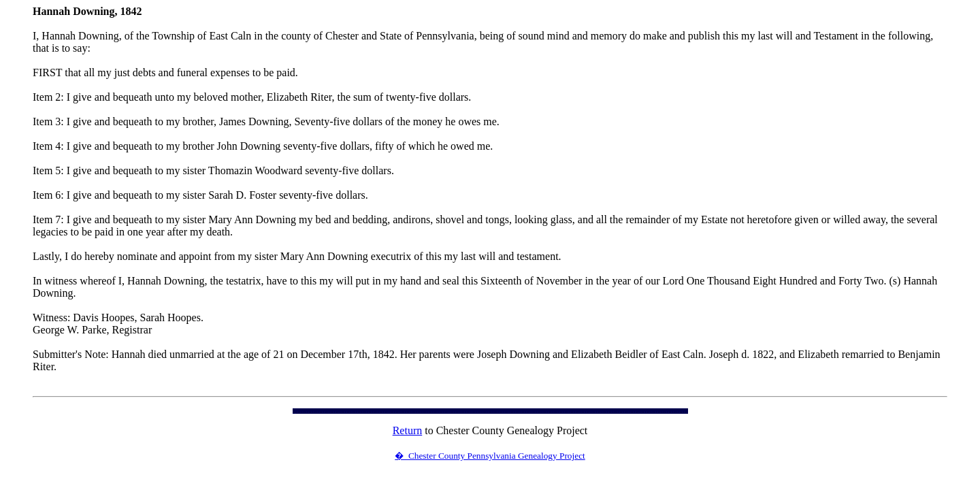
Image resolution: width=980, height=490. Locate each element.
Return (408, 430)
